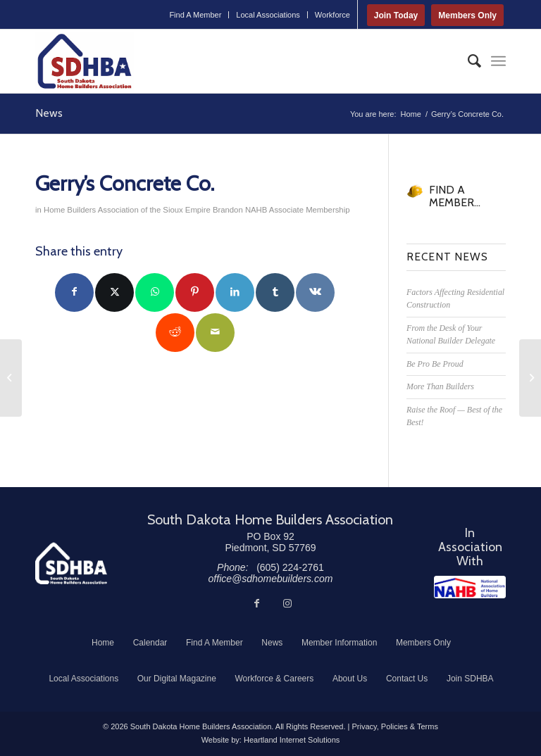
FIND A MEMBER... (455, 196)
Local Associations (268, 15)
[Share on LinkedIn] (235, 292)
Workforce (332, 15)
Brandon (228, 210)
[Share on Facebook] (74, 292)
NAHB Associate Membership (298, 210)
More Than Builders (440, 386)
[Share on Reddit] (175, 333)
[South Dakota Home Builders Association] (85, 61)
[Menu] (498, 61)
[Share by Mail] (215, 333)
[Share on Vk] (315, 292)
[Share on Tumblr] (275, 292)
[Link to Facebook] (256, 603)
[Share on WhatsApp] (155, 292)
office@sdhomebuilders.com (271, 579)
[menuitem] (195, 15)
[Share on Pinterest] (195, 292)
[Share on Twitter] (114, 292)
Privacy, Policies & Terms (394, 726)
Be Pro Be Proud (435, 364)
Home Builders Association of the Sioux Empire (127, 210)
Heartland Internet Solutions (292, 740)
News (49, 113)
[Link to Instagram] (287, 603)
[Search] (467, 61)
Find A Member (195, 15)
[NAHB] (470, 587)
